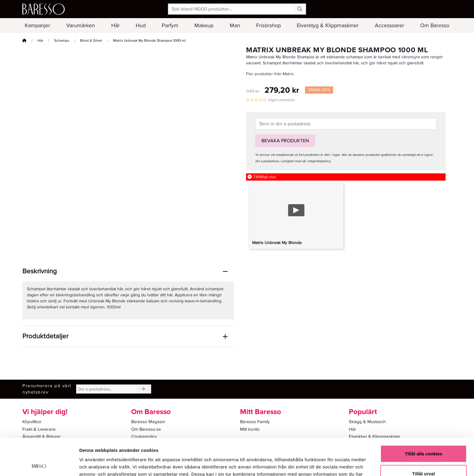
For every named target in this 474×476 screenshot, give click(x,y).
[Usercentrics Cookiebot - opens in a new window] (39, 464)
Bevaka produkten (285, 141)
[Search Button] (300, 9)
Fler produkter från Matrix (270, 74)
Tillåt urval (424, 437)
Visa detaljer (328, 464)
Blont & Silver (91, 41)
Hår (40, 41)
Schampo (62, 41)
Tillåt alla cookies (424, 417)
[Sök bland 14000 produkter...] (231, 9)
